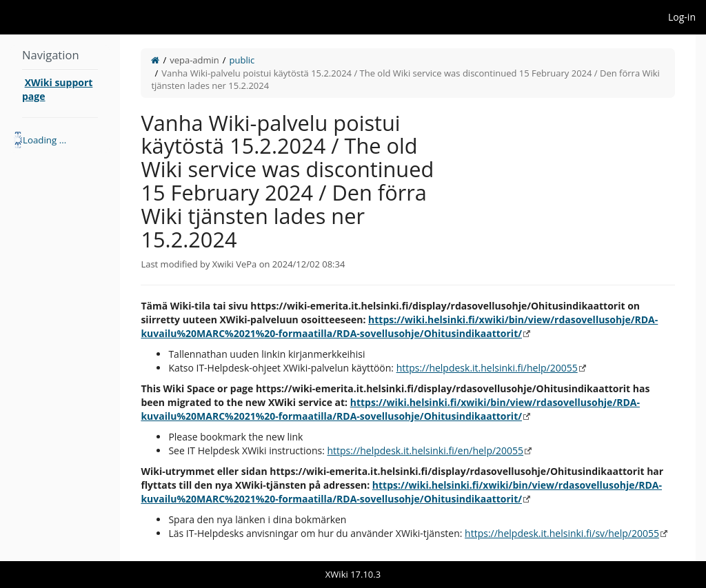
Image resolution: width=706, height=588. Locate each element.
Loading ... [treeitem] (44, 140)
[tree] (60, 140)
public (242, 60)
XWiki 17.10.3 (353, 574)
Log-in (682, 17)
